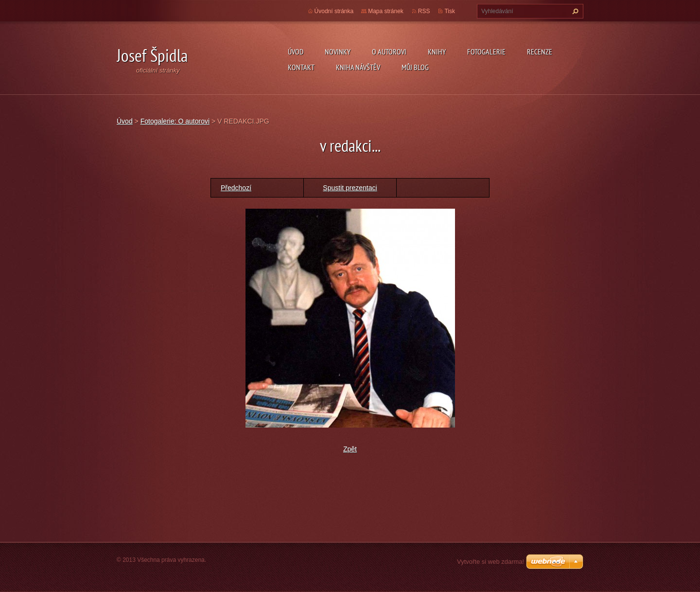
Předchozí (236, 188)
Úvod (296, 52)
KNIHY (437, 52)
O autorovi (389, 52)
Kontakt (301, 67)
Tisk (450, 11)
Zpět (350, 449)
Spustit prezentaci (350, 188)
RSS (424, 11)
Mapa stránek (386, 11)
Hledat (574, 11)
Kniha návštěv (358, 67)
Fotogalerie (486, 52)
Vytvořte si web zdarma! (490, 562)
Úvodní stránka (334, 11)
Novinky (338, 52)
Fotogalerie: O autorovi (175, 121)
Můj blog (415, 67)
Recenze (540, 52)
